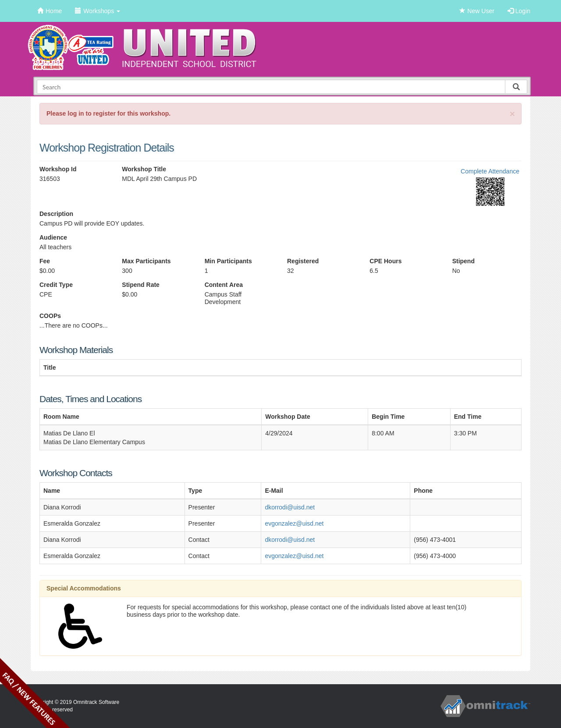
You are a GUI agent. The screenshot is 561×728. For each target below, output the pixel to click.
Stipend (463, 261)
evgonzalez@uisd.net (294, 523)
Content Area (224, 285)
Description (56, 214)
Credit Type (56, 285)
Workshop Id (58, 169)
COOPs (50, 316)
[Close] (512, 114)
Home (50, 11)
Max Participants (146, 261)
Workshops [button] (98, 11)
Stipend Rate (141, 285)
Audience (53, 237)
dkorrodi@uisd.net (290, 507)
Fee (45, 261)
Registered (303, 261)
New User (477, 11)
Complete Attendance (490, 171)
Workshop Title (144, 169)
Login (519, 11)
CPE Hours (385, 261)
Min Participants (228, 261)
